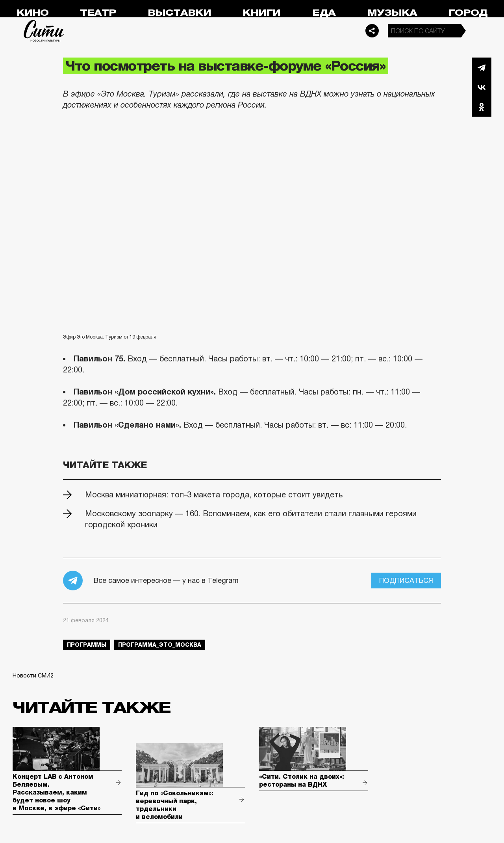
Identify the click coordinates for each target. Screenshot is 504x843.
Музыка (392, 13)
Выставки (179, 13)
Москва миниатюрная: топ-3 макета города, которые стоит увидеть (214, 495)
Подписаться (406, 581)
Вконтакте (482, 87)
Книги (261, 13)
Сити (44, 31)
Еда (324, 13)
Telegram (482, 67)
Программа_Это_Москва (160, 645)
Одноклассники (482, 107)
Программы (87, 645)
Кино (32, 13)
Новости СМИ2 (33, 676)
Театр (98, 13)
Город (468, 13)
